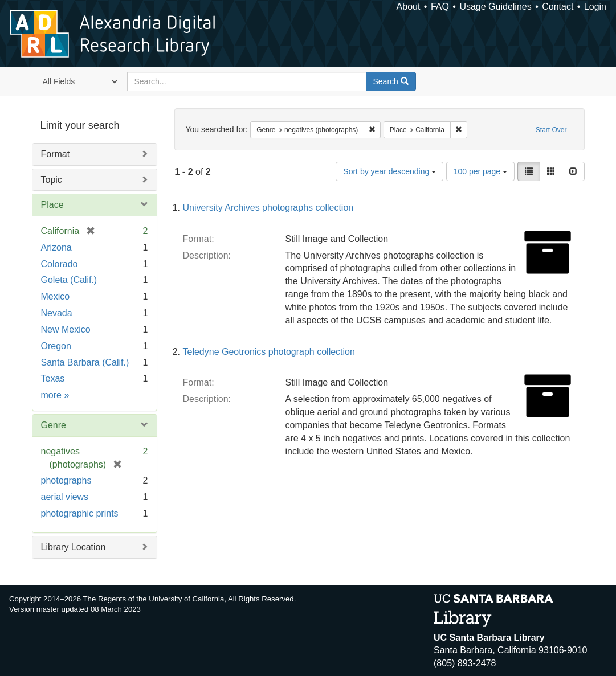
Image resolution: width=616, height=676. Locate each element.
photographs (66, 480)
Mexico (56, 296)
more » (55, 395)
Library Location (74, 547)
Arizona (56, 247)
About (409, 7)
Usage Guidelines (495, 7)
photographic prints (80, 513)
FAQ (440, 7)
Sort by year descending (389, 171)
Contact (558, 7)
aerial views (65, 497)
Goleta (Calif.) (69, 280)
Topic (52, 180)
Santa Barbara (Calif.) (85, 362)
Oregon (56, 346)
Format (56, 154)
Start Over (551, 130)
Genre (54, 425)
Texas (53, 378)
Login (595, 7)
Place (52, 205)
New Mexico (66, 329)
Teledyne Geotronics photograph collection (269, 352)
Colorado (60, 264)
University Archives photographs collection (268, 208)
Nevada (57, 313)
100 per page (480, 171)
